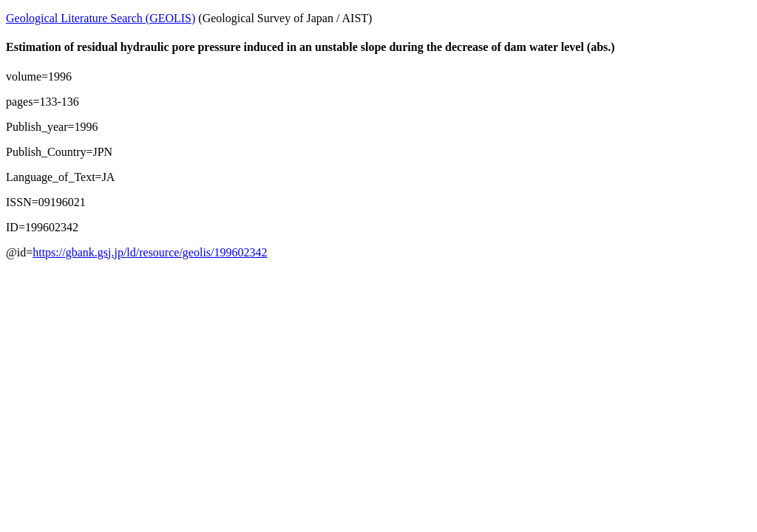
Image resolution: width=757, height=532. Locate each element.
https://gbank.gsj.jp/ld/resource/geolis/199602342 (150, 252)
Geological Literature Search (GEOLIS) (101, 18)
